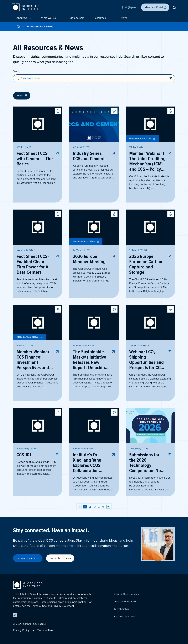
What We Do (51, 18)
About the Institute (125, 602)
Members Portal (156, 7)
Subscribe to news (60, 558)
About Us (24, 18)
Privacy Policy (21, 630)
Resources (102, 18)
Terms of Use (45, 630)
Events (123, 18)
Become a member (28, 558)
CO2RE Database (124, 616)
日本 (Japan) (129, 7)
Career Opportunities (127, 594)
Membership (77, 18)
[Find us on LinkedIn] (15, 615)
